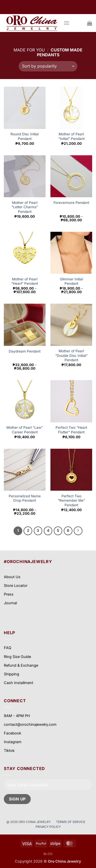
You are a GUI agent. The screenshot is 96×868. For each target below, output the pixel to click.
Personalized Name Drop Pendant (25, 498)
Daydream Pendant (25, 351)
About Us (12, 577)
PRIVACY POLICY (48, 827)
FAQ (8, 648)
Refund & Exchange (21, 665)
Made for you (29, 50)
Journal (10, 603)
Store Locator (16, 585)
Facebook (13, 733)
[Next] (78, 531)
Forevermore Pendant (71, 203)
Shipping (12, 674)
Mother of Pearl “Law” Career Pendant (25, 430)
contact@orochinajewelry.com (30, 724)
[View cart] (90, 23)
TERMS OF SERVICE (71, 822)
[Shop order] (48, 66)
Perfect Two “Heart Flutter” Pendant (71, 430)
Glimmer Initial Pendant (71, 281)
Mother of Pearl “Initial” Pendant (71, 136)
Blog (48, 854)
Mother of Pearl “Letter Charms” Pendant (25, 207)
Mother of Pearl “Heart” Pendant (25, 281)
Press (9, 594)
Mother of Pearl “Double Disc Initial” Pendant (71, 355)
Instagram (13, 742)
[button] (67, 23)
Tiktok (9, 750)
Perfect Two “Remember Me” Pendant (71, 501)
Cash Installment (19, 683)
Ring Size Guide (17, 657)
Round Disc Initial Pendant (25, 136)
